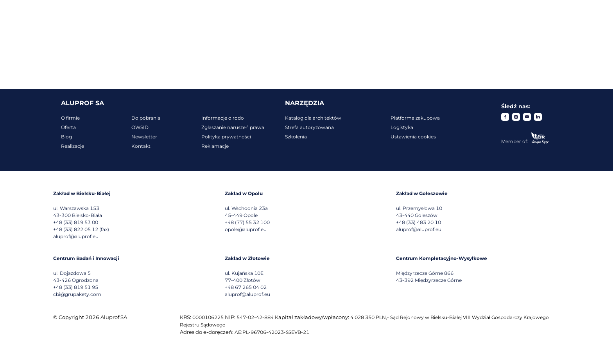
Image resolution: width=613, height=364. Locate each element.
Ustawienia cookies (413, 137)
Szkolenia (296, 137)
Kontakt (141, 146)
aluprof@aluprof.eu (76, 236)
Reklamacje (215, 146)
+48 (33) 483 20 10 (419, 222)
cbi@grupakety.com (77, 294)
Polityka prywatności (226, 137)
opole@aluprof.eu (246, 229)
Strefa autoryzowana (309, 127)
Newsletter (144, 137)
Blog (66, 137)
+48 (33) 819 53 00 (76, 222)
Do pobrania (146, 118)
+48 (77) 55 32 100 (247, 222)
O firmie (70, 118)
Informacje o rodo (223, 118)
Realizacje (73, 146)
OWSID (140, 127)
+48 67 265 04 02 (246, 287)
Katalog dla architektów (313, 118)
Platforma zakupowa (415, 118)
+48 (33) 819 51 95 (76, 287)
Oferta (68, 127)
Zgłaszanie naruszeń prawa (233, 127)
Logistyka (402, 127)
